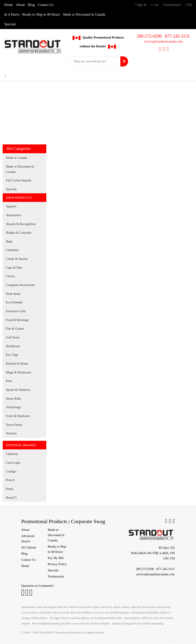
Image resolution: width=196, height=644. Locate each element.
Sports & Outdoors (18, 390)
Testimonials (56, 576)
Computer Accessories (20, 285)
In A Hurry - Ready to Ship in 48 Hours (32, 14)
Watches (11, 433)
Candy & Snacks (17, 259)
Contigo (11, 471)
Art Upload (29, 547)
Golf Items (13, 337)
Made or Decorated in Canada (84, 14)
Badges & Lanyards (19, 233)
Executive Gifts (16, 311)
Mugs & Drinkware (19, 372)
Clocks (10, 276)
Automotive (14, 215)
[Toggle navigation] (6, 76)
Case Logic (13, 463)
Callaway (12, 454)
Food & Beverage (17, 320)
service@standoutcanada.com (163, 41)
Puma (10, 489)
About (20, 5)
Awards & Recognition (21, 224)
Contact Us (46, 5)
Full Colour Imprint (19, 180)
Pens (9, 381)
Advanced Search (28, 539)
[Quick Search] (94, 61)
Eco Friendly (14, 302)
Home (8, 5)
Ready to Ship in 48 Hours (57, 549)
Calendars (12, 250)
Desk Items (13, 294)
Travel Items (14, 425)
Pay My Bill (56, 558)
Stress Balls (14, 399)
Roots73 (11, 498)
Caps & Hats (14, 268)
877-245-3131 (177, 36)
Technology (14, 407)
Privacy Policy (57, 564)
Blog (31, 5)
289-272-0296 (149, 36)
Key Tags (12, 355)
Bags (9, 241)
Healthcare (13, 346)
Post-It (10, 480)
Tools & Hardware (18, 416)
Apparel (11, 206)
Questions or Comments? (38, 586)
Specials (10, 24)
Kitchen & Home (17, 364)
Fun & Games (15, 328)
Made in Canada (17, 158)
